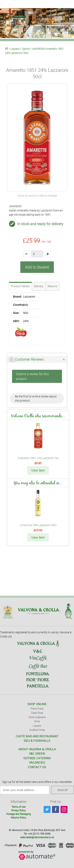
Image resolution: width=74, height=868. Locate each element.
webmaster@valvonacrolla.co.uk (37, 837)
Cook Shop (37, 713)
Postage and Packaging (19, 814)
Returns (52, 286)
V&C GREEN (37, 753)
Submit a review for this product (32, 376)
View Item (38, 470)
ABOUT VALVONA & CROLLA (37, 749)
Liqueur (15, 49)
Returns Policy (18, 817)
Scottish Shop (37, 730)
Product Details (20, 286)
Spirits (26, 49)
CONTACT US (37, 767)
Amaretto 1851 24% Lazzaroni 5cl (38, 458)
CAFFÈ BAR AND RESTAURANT (37, 736)
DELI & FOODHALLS (37, 741)
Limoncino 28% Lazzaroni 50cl (38, 525)
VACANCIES (37, 762)
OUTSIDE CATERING (37, 758)
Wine (37, 721)
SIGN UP (63, 790)
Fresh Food (37, 708)
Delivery (39, 286)
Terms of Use (19, 807)
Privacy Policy (18, 810)
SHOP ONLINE (37, 704)
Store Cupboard (37, 717)
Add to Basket (37, 267)
